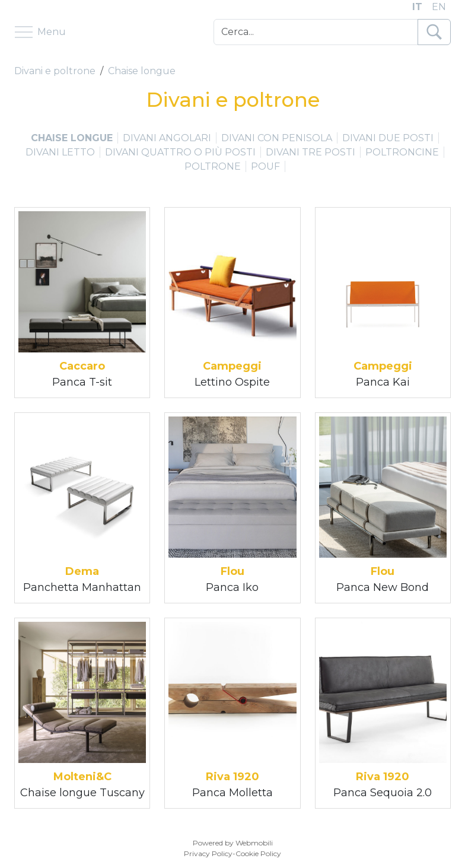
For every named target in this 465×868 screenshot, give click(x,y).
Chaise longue (142, 71)
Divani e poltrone (55, 71)
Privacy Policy (208, 853)
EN (439, 7)
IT (417, 7)
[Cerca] (316, 32)
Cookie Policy (258, 853)
